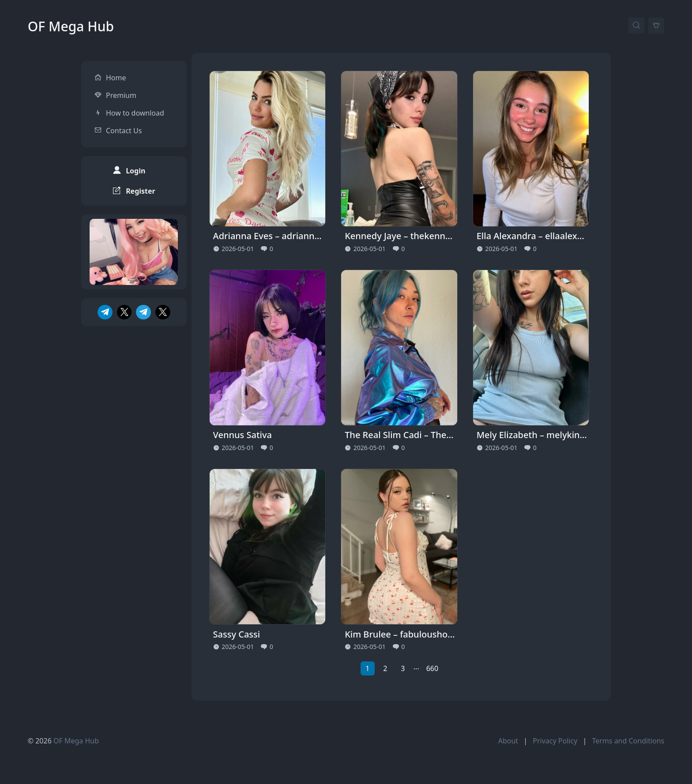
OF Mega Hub (71, 26)
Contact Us (124, 123)
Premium (121, 87)
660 (432, 668)
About (508, 741)
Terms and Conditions (628, 741)
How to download (135, 105)
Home (116, 70)
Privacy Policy (555, 741)
